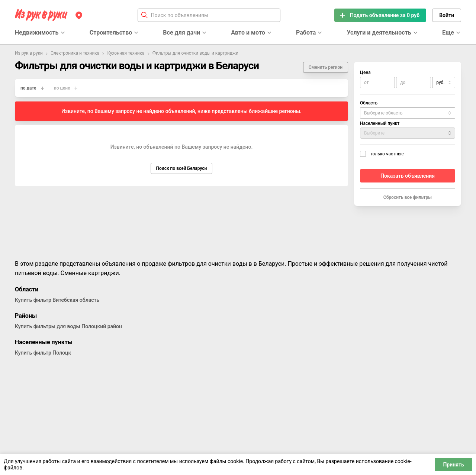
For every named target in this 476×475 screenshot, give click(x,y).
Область (369, 103)
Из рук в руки (29, 53)
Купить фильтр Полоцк (43, 353)
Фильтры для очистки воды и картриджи (195, 53)
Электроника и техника (75, 53)
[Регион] (79, 15)
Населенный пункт (380, 123)
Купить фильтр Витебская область (57, 300)
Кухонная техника (126, 53)
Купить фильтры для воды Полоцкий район (68, 326)
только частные (387, 154)
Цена (365, 72)
